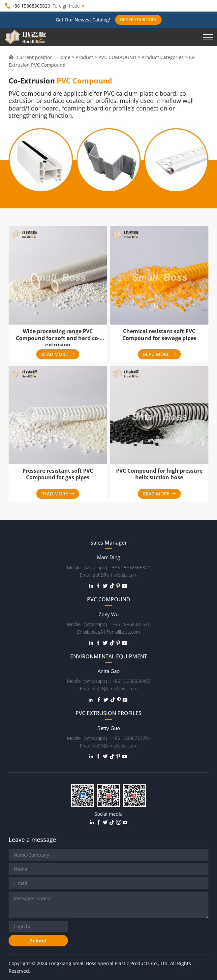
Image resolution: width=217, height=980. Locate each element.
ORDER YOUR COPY (138, 20)
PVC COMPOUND (117, 57)
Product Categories (163, 57)
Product (84, 57)
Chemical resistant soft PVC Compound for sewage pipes (159, 335)
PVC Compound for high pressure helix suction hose (159, 474)
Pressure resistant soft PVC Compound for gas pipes (58, 474)
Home (64, 57)
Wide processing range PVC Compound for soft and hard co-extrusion (58, 338)
